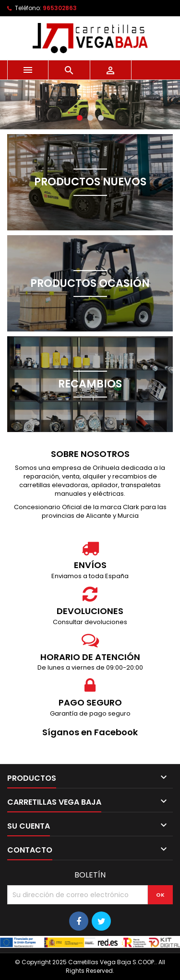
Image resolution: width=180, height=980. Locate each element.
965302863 (60, 8)
